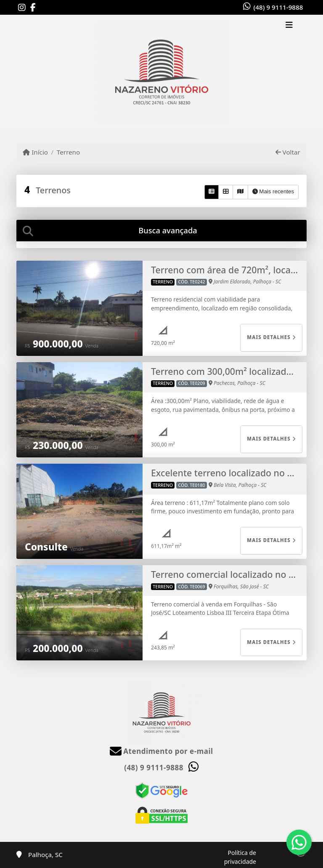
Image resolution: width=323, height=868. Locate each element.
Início (35, 152)
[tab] (161, 231)
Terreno (68, 152)
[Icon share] (22, 8)
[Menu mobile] (161, 72)
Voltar (288, 152)
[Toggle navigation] (289, 26)
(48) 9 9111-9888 (278, 7)
